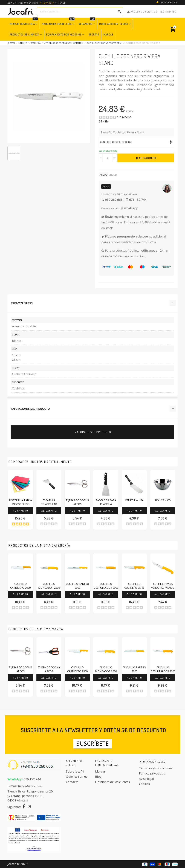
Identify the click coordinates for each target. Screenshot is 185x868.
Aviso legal (147, 779)
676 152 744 (32, 779)
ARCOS (103, 175)
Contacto (72, 782)
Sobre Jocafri (75, 771)
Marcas (108, 34)
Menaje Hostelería (24, 22)
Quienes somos (77, 777)
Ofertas (94, 34)
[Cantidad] (108, 158)
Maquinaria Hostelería (58, 22)
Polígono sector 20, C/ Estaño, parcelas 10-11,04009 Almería (30, 796)
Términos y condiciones (156, 768)
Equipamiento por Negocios (64, 34)
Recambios (87, 22)
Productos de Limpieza (24, 34)
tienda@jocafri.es (30, 786)
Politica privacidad (152, 773)
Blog (98, 777)
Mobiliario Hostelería (114, 24)
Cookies (144, 784)
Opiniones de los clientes (112, 782)
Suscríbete (92, 744)
